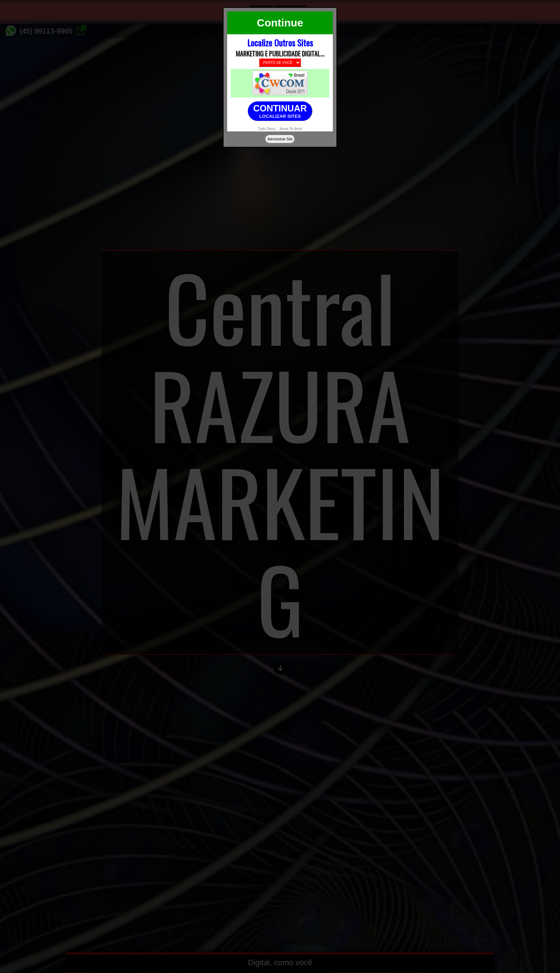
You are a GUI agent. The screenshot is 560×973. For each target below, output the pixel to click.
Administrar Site (280, 139)
